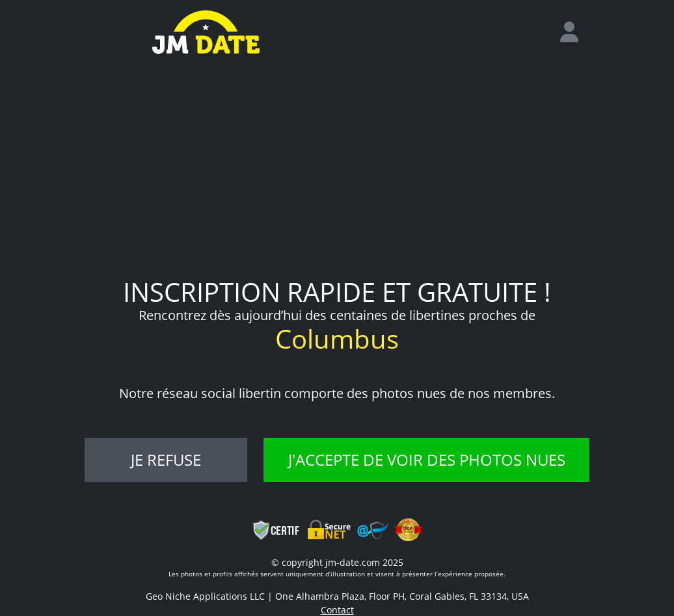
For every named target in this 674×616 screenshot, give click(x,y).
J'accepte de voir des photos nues (427, 460)
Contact (337, 610)
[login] (574, 33)
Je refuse (166, 460)
